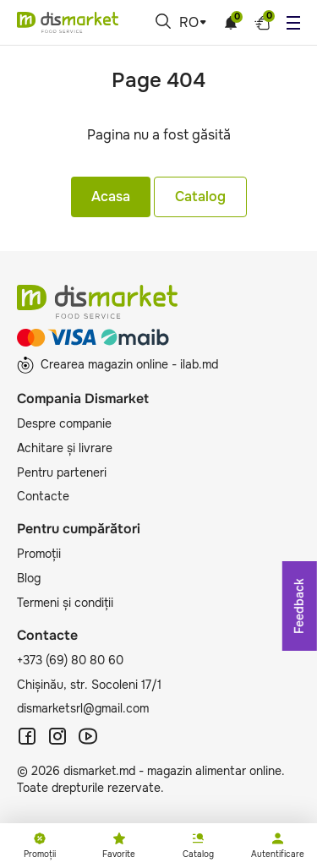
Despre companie (64, 423)
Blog (29, 578)
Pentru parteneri (62, 472)
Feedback (299, 606)
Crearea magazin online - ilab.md (118, 365)
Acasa (111, 197)
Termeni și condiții (65, 603)
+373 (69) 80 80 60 (70, 660)
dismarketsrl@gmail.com (83, 708)
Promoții (39, 554)
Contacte (43, 496)
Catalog (200, 197)
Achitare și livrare (65, 448)
